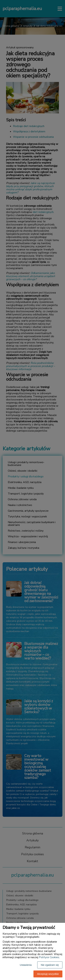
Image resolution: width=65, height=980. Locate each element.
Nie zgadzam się (50, 965)
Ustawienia (26, 965)
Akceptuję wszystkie (48, 974)
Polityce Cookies (49, 957)
